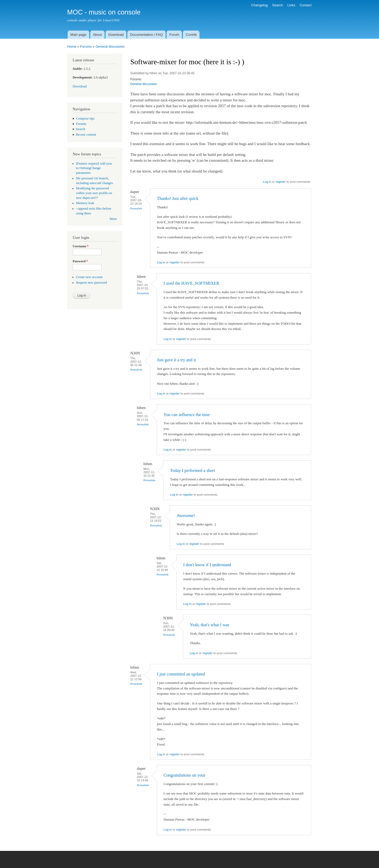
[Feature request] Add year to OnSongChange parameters (94, 168)
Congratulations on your (184, 775)
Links (291, 5)
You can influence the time (187, 415)
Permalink (136, 208)
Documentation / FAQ (146, 35)
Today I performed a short (193, 470)
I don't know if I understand (207, 565)
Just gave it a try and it (176, 360)
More (113, 219)
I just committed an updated (181, 674)
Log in (267, 182)
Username (81, 246)
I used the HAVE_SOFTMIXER (191, 283)
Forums (86, 46)
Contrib (191, 35)
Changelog (259, 5)
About (97, 35)
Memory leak (85, 203)
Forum (174, 35)
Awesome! (186, 516)
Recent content (86, 135)
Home (72, 46)
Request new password (91, 283)
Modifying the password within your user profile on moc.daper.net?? (94, 193)
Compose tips (85, 119)
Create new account (89, 277)
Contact (306, 5)
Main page (78, 35)
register (281, 182)
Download (116, 35)
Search (278, 5)
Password (80, 261)
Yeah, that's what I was (210, 625)
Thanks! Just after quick (178, 198)
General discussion (110, 46)
